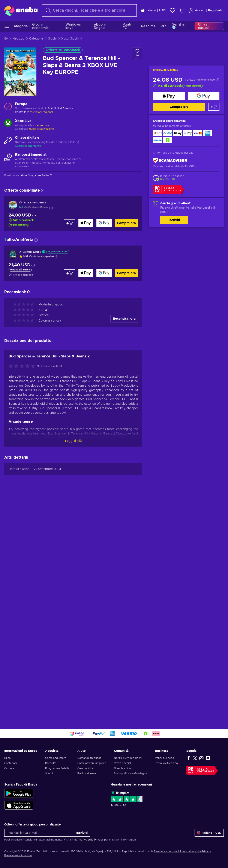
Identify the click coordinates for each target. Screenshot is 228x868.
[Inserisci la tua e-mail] (39, 833)
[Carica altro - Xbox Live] (8, 124)
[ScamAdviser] (170, 161)
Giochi (52, 39)
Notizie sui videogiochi (128, 758)
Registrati (215, 11)
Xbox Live (43, 125)
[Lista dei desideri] (172, 10)
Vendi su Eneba (164, 758)
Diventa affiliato (124, 768)
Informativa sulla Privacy (195, 851)
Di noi (8, 758)
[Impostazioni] (153, 10)
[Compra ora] (169, 96)
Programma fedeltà (57, 768)
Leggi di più (73, 441)
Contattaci (11, 763)
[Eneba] (21, 10)
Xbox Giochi (70, 39)
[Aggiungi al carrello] (214, 107)
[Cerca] (89, 10)
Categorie (36, 39)
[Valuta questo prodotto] (23, 366)
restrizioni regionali (42, 112)
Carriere (9, 768)
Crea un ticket (86, 768)
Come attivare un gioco (92, 763)
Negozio (18, 39)
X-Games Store (30, 252)
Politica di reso (87, 773)
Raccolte (51, 763)
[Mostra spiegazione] (55, 256)
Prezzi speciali (123, 763)
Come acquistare (56, 758)
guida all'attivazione (41, 129)
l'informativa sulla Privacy (88, 840)
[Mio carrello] (182, 10)
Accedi (197, 10)
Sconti (49, 773)
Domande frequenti (89, 758)
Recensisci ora (124, 319)
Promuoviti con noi (167, 763)
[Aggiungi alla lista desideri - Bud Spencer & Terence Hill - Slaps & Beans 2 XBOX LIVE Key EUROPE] (137, 54)
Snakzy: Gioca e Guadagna (130, 773)
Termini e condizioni (166, 851)
